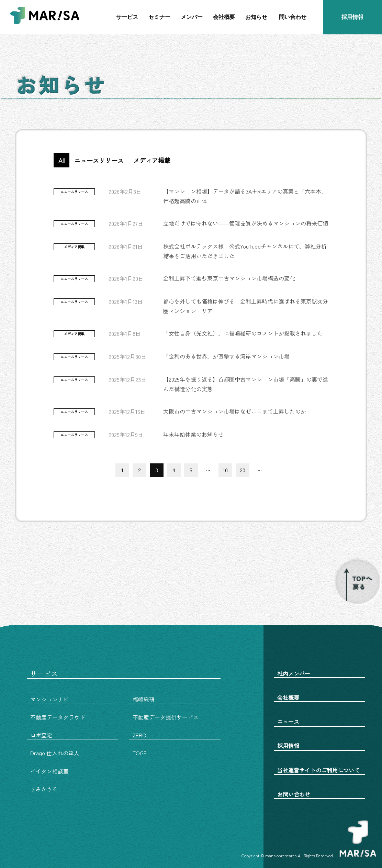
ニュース (288, 722)
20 (243, 470)
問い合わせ (293, 17)
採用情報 (352, 17)
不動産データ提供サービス (166, 717)
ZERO (139, 735)
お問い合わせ (294, 794)
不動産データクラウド (58, 717)
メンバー (192, 17)
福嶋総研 (144, 699)
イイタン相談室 (49, 771)
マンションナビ (49, 699)
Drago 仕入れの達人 (55, 753)
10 (225, 470)
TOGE (140, 753)
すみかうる (44, 789)
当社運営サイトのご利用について (318, 770)
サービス (127, 17)
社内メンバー (294, 673)
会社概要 (224, 17)
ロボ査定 (41, 735)
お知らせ (256, 17)
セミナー (159, 17)
